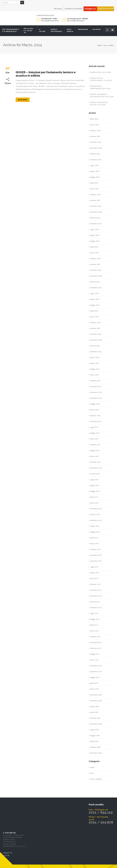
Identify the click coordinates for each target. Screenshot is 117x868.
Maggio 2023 (95, 305)
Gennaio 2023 (95, 328)
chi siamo (58, 9)
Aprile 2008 (94, 741)
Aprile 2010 (94, 683)
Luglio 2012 (94, 613)
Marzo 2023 (94, 317)
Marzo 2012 (94, 631)
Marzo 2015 (94, 503)
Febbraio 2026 (95, 131)
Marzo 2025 (94, 189)
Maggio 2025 (95, 177)
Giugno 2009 (95, 706)
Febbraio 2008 (95, 747)
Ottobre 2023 (95, 282)
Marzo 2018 (94, 410)
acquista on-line (105, 9)
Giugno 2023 (95, 299)
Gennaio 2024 (95, 264)
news (92, 773)
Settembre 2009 (96, 701)
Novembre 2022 (96, 340)
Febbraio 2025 (95, 195)
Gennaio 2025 (95, 200)
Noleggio (97, 29)
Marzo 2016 (94, 456)
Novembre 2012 (96, 596)
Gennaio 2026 (95, 136)
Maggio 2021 (95, 369)
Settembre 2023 (96, 288)
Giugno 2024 (95, 235)
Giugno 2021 (95, 363)
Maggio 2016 (95, 450)
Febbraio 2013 (95, 584)
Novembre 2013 (96, 555)
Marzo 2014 (94, 544)
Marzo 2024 (94, 253)
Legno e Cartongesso (56, 30)
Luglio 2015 (94, 480)
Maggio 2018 (95, 404)
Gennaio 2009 (95, 718)
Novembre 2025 (96, 148)
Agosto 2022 (95, 357)
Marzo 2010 (94, 689)
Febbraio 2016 (95, 462)
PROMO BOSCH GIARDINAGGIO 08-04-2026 (100, 87)
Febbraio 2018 (95, 416)
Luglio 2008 (94, 730)
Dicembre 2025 (96, 142)
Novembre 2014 (96, 509)
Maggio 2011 (95, 654)
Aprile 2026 (94, 119)
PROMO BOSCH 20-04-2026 (100, 72)
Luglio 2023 (94, 293)
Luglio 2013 (94, 567)
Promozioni (83, 29)
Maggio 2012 (95, 619)
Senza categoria (96, 779)
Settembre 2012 (96, 608)
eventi (92, 767)
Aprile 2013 (94, 578)
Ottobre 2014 (95, 514)
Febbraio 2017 (95, 445)
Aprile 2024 (94, 247)
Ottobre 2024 (95, 218)
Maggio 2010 (95, 677)
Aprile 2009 (94, 712)
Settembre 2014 (96, 520)
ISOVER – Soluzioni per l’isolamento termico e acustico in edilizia (46, 74)
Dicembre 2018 (96, 386)
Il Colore (42, 30)
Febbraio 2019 (95, 381)
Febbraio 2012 (95, 637)
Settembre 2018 (96, 398)
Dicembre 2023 (96, 270)
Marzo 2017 (94, 439)
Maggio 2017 (95, 433)
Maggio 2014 (95, 532)
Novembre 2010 (96, 666)
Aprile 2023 (94, 311)
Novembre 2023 (96, 276)
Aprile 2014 (94, 538)
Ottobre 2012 (95, 602)
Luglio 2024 (94, 229)
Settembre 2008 (96, 724)
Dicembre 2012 (96, 590)
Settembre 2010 (96, 672)
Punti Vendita (70, 30)
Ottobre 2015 (95, 474)
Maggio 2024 (95, 241)
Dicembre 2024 (96, 206)
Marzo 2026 (94, 125)
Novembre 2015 (96, 468)
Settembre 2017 (96, 421)
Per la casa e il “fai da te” (28, 31)
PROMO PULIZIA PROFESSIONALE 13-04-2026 (101, 79)
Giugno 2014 (95, 526)
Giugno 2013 (95, 573)
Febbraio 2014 (95, 549)
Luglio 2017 (94, 427)
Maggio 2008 (95, 736)
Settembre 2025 (96, 160)
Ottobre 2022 (95, 346)
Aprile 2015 (94, 497)
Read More (23, 100)
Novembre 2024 (96, 212)
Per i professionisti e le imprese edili (11, 30)
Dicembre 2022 (96, 334)
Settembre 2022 (96, 352)
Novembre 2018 (96, 392)
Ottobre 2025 (95, 154)
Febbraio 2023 (95, 323)
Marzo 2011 (94, 660)
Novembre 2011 (96, 642)
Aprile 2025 (94, 183)
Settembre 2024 (96, 224)
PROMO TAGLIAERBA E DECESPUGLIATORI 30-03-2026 (102, 95)
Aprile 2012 (94, 625)
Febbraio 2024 (95, 259)
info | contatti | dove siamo (50, 21)
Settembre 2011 (96, 648)
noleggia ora (90, 9)
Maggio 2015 (95, 491)
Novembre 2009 (96, 695)
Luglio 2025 (94, 165)
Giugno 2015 (95, 485)
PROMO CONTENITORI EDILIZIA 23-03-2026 (99, 104)
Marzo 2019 (94, 375)
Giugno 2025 (95, 171)
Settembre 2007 (96, 753)
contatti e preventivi (73, 9)
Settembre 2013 (96, 561)
